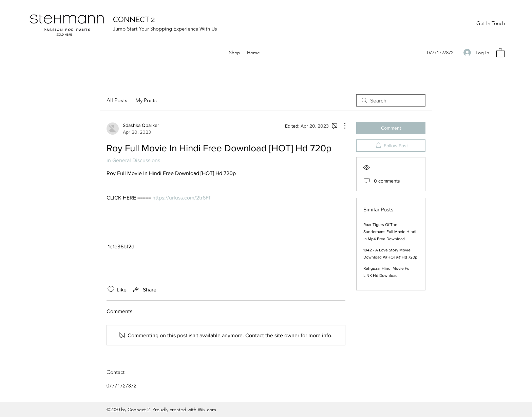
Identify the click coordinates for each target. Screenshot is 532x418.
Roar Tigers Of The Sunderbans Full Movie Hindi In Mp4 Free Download (390, 232)
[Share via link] (144, 289)
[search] (391, 100)
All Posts (117, 100)
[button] (500, 52)
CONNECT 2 (134, 19)
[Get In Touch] (490, 23)
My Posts (146, 100)
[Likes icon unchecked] (111, 289)
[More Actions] (341, 126)
